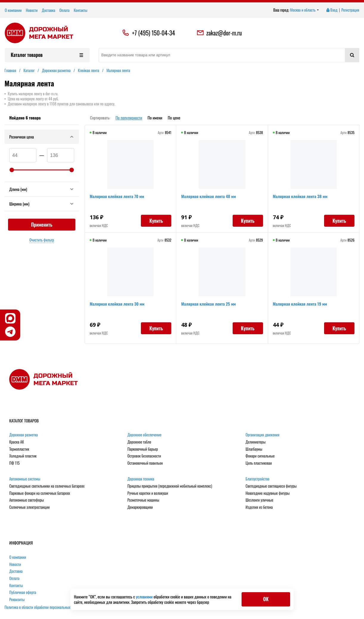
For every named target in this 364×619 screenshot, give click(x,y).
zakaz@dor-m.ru (219, 33)
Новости (32, 10)
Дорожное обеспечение (144, 435)
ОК (266, 599)
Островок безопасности (144, 456)
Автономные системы (25, 479)
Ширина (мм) (42, 204)
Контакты (80, 10)
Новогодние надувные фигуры (267, 493)
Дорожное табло (139, 442)
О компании (13, 10)
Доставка (48, 10)
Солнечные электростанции (29, 507)
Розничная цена (42, 137)
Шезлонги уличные (259, 500)
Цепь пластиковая (259, 463)
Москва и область (305, 10)
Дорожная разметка (24, 435)
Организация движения (262, 435)
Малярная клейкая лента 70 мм (117, 196)
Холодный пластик (23, 456)
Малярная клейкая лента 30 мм (117, 304)
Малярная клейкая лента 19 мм (300, 304)
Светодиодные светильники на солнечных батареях (47, 486)
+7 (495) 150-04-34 (153, 33)
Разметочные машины (143, 500)
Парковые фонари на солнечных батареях (40, 493)
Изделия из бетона (259, 507)
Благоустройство (257, 479)
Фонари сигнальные (260, 456)
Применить (42, 225)
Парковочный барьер (143, 449)
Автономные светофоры (27, 500)
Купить (156, 221)
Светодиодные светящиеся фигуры (271, 486)
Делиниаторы (255, 442)
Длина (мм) (42, 189)
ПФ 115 (14, 463)
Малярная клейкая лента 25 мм (208, 304)
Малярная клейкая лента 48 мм (209, 196)
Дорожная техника (141, 479)
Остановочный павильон (145, 463)
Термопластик (19, 449)
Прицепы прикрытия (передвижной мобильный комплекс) (170, 486)
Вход (332, 10)
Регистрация (350, 10)
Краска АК (17, 442)
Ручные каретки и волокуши (148, 493)
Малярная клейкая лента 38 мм (300, 196)
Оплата (64, 10)
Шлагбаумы (254, 449)
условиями (145, 597)
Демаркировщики (140, 507)
